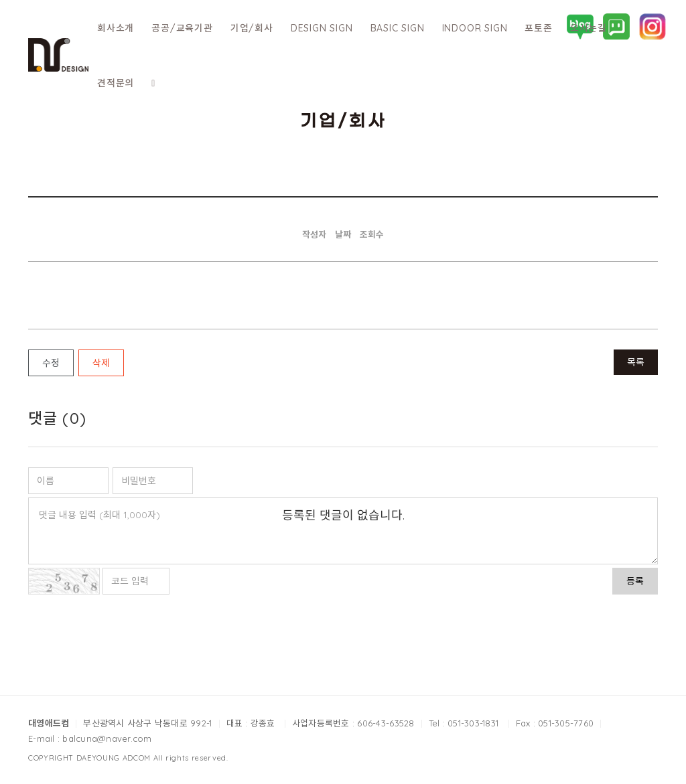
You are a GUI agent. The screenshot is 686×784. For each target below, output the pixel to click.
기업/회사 (252, 28)
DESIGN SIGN (322, 28)
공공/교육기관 (182, 28)
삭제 (101, 363)
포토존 (538, 28)
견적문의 (116, 83)
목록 (636, 362)
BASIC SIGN (398, 28)
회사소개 (116, 28)
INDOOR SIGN (475, 28)
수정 (51, 363)
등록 (635, 581)
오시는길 (589, 28)
